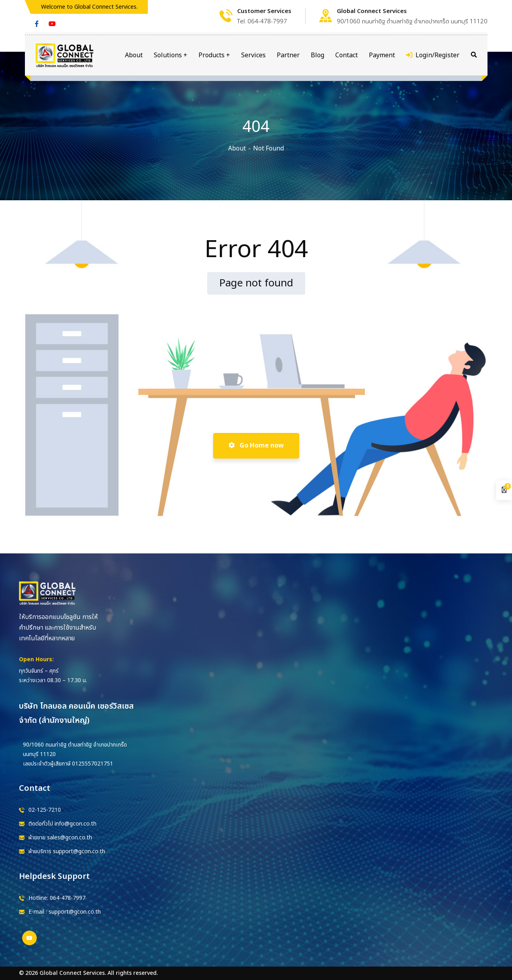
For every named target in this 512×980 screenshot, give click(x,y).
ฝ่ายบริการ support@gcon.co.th (67, 851)
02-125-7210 (45, 810)
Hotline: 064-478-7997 (57, 898)
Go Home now (256, 446)
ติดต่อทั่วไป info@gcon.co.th (62, 824)
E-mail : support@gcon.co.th (65, 912)
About (237, 149)
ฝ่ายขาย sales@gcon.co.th (60, 838)
